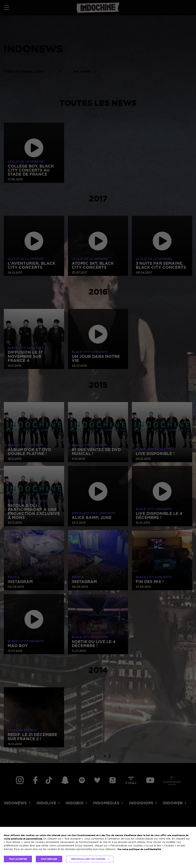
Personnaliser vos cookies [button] (88, 859)
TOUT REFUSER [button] (49, 859)
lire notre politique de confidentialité (139, 849)
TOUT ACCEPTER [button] (18, 859)
